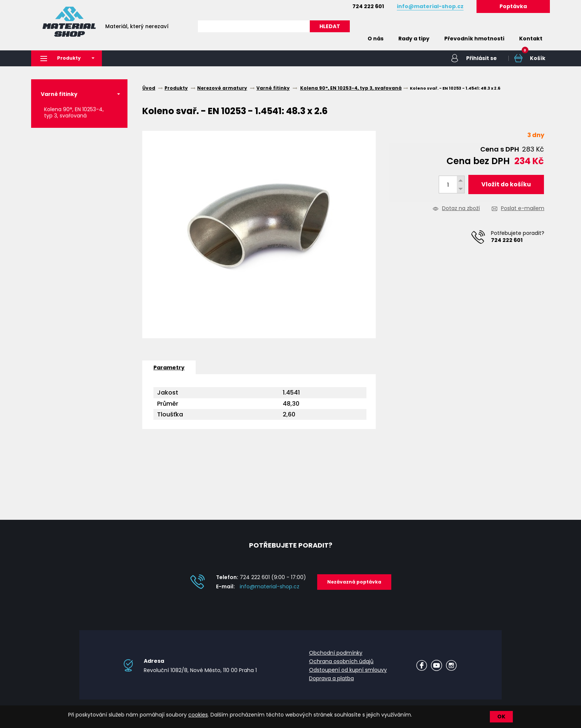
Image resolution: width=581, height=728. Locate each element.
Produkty (63, 59)
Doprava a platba (331, 679)
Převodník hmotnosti (474, 39)
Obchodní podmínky (336, 653)
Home (349, 39)
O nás (376, 39)
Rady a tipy (414, 39)
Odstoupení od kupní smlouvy (348, 670)
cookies (198, 715)
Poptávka (513, 6)
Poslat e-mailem (523, 209)
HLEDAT (330, 26)
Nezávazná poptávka (354, 582)
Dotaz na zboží (461, 209)
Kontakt (531, 39)
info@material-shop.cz (270, 587)
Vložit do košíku (506, 185)
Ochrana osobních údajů (341, 662)
